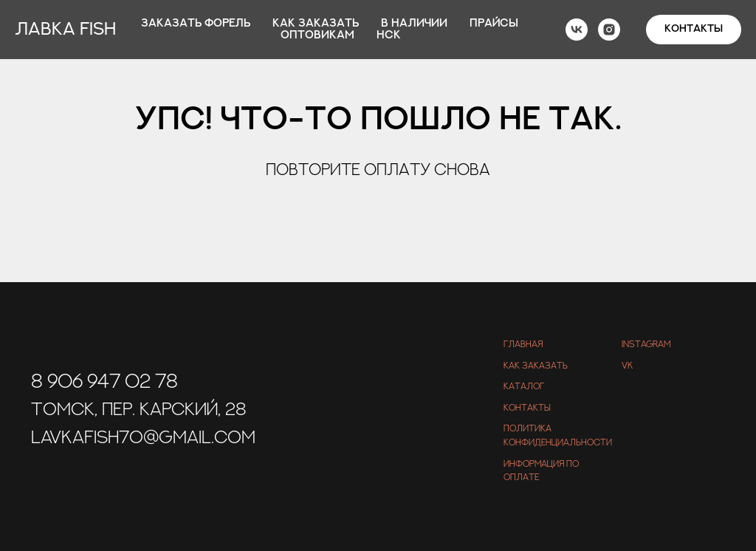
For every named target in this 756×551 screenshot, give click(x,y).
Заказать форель (196, 23)
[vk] (577, 30)
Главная (523, 344)
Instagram (646, 344)
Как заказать (316, 23)
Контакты (527, 408)
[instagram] (609, 30)
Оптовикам (317, 35)
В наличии (414, 23)
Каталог (524, 386)
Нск (389, 35)
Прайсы (494, 23)
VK (627, 366)
